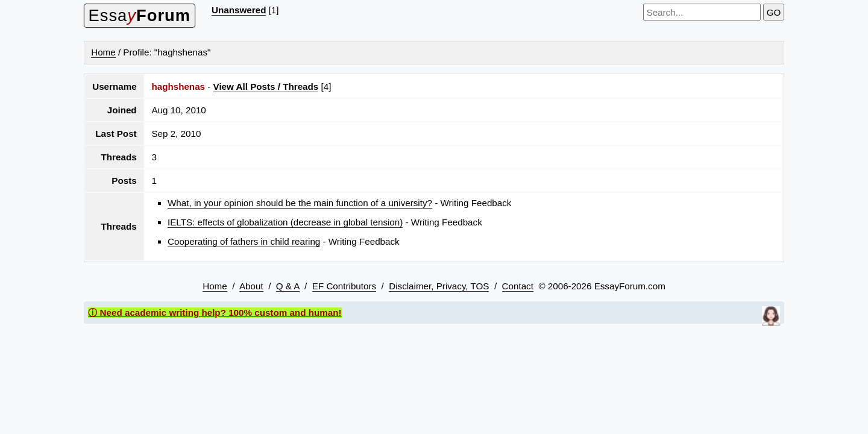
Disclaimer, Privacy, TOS (439, 286)
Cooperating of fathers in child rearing (244, 241)
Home (103, 52)
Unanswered (239, 10)
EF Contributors (344, 286)
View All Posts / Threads (266, 86)
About (251, 286)
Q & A (288, 286)
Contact (518, 286)
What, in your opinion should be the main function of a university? (300, 203)
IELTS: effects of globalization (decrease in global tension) (285, 222)
